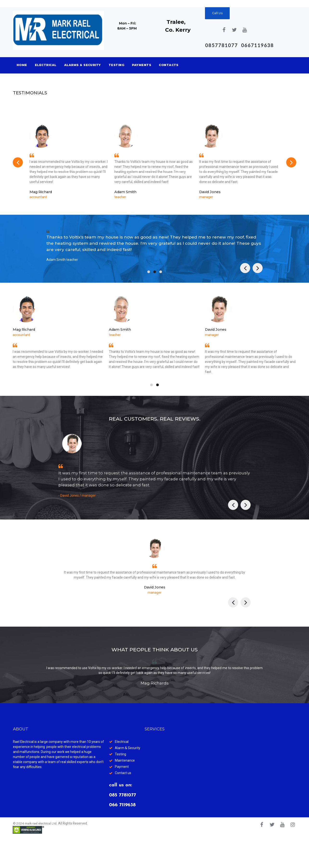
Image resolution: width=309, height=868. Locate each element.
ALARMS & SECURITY (83, 65)
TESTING (116, 65)
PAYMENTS (142, 65)
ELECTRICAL (46, 65)
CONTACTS (169, 65)
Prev (18, 164)
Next (291, 164)
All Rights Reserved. (75, 854)
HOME (22, 65)
